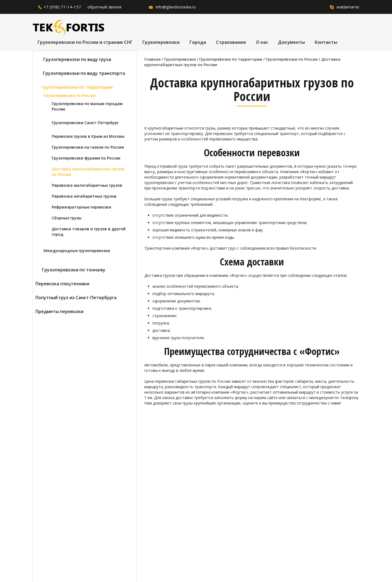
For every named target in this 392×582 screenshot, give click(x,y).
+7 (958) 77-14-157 (62, 7)
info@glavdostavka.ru (176, 7)
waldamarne (348, 7)
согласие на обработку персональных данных (160, 529)
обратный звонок (105, 7)
